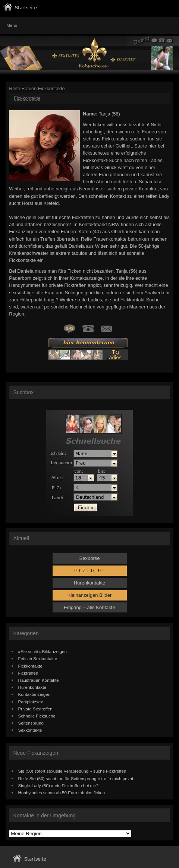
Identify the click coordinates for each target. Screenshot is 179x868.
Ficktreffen (28, 673)
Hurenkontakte (90, 583)
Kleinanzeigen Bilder (90, 595)
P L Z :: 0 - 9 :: (89, 571)
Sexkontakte (30, 730)
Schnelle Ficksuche (37, 716)
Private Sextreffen (35, 709)
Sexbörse (90, 558)
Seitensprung (31, 723)
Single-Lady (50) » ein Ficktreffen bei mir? (59, 785)
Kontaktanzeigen (34, 694)
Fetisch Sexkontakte (38, 658)
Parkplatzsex (31, 702)
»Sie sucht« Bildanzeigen (43, 651)
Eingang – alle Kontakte (89, 607)
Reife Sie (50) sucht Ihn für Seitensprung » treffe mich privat (76, 778)
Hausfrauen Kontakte (39, 680)
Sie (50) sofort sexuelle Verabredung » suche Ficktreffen (72, 771)
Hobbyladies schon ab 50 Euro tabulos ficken (62, 793)
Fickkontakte (27, 98)
